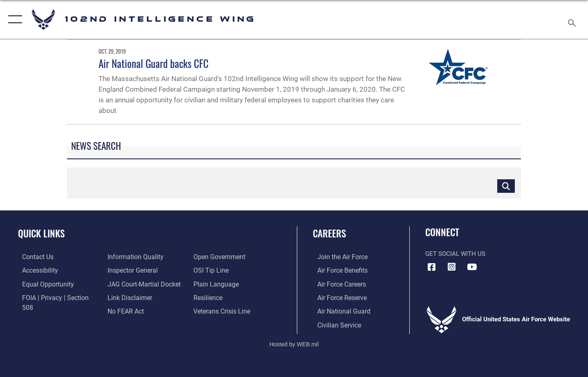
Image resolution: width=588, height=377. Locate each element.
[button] (13, 19)
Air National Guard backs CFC (154, 63)
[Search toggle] (573, 19)
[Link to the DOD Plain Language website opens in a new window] (215, 270)
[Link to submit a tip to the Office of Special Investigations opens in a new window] (211, 257)
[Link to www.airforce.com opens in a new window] (337, 257)
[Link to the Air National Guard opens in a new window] (338, 310)
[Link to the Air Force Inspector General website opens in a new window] (130, 257)
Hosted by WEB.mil (294, 343)
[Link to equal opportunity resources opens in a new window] (42, 284)
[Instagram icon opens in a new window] (452, 267)
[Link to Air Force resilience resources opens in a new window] (209, 284)
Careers (329, 233)
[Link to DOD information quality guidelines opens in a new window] (44, 310)
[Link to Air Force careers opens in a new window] (337, 284)
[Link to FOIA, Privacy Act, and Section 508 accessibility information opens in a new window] (55, 297)
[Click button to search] (506, 186)
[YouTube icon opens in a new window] (472, 267)
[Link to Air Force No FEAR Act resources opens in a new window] (124, 297)
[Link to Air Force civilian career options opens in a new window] (334, 324)
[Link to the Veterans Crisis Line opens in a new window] (222, 297)
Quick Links (41, 233)
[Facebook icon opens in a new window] (431, 267)
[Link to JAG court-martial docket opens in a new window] (141, 270)
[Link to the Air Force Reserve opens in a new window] (337, 297)
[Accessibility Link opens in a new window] (36, 270)
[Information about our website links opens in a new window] (128, 284)
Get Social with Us (455, 254)
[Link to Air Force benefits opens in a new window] (337, 270)
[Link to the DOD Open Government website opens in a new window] (131, 310)
